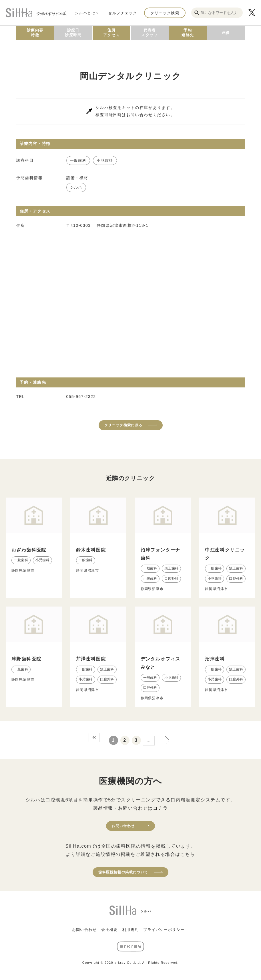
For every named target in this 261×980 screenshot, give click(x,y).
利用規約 (131, 930)
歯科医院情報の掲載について (123, 872)
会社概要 (109, 930)
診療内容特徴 (35, 33)
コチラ (160, 808)
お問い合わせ (123, 826)
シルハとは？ (87, 13)
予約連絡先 (188, 33)
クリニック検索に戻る (123, 425)
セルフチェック (122, 13)
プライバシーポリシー (164, 930)
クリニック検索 (165, 13)
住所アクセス (111, 33)
